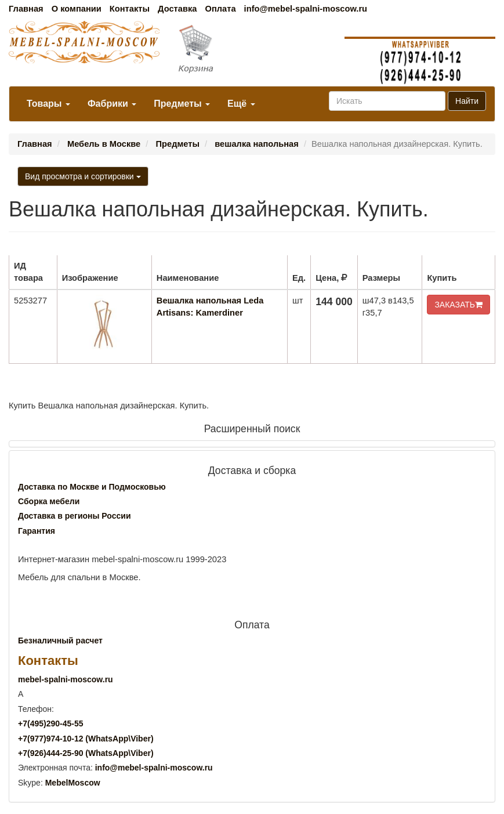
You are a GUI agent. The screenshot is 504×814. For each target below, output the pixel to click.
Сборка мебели (49, 501)
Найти (467, 101)
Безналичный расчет (60, 641)
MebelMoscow (73, 783)
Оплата (220, 9)
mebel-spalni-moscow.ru (66, 679)
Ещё (241, 104)
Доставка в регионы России (75, 516)
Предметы (182, 104)
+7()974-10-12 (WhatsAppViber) (86, 739)
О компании (77, 9)
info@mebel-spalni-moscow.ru (306, 9)
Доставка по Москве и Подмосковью (92, 487)
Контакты (130, 9)
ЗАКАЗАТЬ (458, 305)
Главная (26, 9)
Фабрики (112, 104)
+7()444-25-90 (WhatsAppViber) (86, 753)
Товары (48, 104)
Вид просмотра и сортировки (83, 176)
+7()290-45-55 (50, 723)
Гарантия (37, 531)
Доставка (177, 9)
